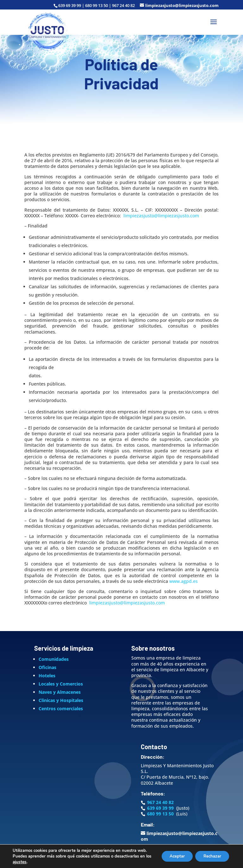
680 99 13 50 (160, 814)
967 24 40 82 (160, 802)
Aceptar (171, 853)
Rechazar (210, 853)
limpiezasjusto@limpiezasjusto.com (161, 216)
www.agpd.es (184, 581)
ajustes (26, 862)
